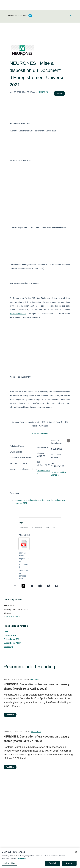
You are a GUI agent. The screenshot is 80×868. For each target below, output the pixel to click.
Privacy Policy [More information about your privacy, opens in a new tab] (22, 859)
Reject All (69, 864)
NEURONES (43, 92)
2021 (55, 527)
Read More (10, 715)
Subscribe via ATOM (12, 643)
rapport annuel (37, 527)
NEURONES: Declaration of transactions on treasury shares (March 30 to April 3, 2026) (36, 687)
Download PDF (10, 635)
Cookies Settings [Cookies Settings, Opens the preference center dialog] (9, 864)
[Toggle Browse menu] (71, 15)
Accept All (53, 864)
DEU (47, 527)
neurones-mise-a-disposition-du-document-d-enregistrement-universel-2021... (24, 566)
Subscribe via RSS (12, 639)
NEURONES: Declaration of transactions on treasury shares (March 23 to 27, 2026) (36, 739)
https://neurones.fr (12, 616)
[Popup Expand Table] (69, 441)
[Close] (76, 853)
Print (6, 632)
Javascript (8, 647)
